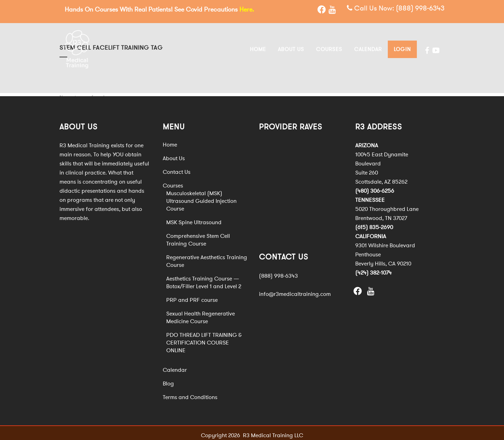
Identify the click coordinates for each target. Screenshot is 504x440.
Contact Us (177, 168)
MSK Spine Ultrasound (194, 219)
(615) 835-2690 (374, 223)
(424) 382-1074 (373, 269)
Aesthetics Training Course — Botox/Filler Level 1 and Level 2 (204, 279)
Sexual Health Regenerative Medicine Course (201, 314)
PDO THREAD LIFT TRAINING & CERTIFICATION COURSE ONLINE (204, 339)
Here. (247, 9)
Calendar (175, 366)
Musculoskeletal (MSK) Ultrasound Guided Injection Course (201, 197)
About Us (174, 155)
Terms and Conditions (190, 393)
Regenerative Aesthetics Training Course (207, 257)
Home (170, 141)
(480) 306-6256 (375, 187)
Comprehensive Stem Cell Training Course (198, 236)
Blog (168, 380)
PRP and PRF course (192, 296)
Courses (173, 182)
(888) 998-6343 (420, 9)
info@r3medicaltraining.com (295, 290)
